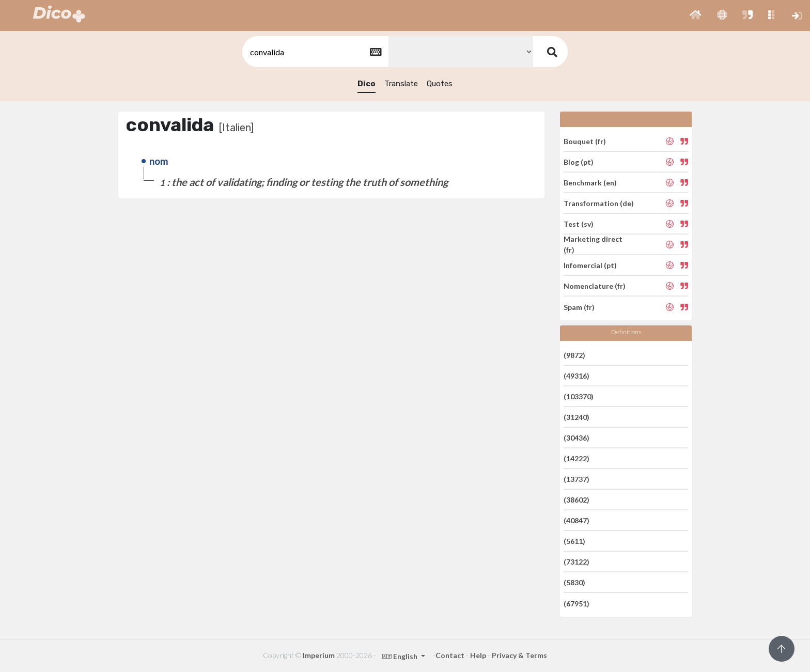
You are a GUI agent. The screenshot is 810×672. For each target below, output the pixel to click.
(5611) (574, 541)
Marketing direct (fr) (593, 244)
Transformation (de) (599, 203)
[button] (696, 15)
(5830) (574, 582)
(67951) (577, 603)
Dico (367, 84)
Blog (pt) (579, 162)
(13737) (577, 479)
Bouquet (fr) (585, 141)
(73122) (577, 562)
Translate (401, 84)
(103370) (579, 396)
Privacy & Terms (519, 655)
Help (478, 655)
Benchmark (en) (590, 183)
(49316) (577, 376)
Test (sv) (579, 224)
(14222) (577, 458)
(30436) (577, 438)
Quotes (440, 84)
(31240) (577, 417)
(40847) (577, 520)
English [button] (401, 656)
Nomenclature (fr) (595, 286)
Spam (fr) (579, 307)
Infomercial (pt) (590, 265)
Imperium (319, 655)
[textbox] (315, 52)
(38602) (577, 500)
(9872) (574, 355)
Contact (450, 655)
